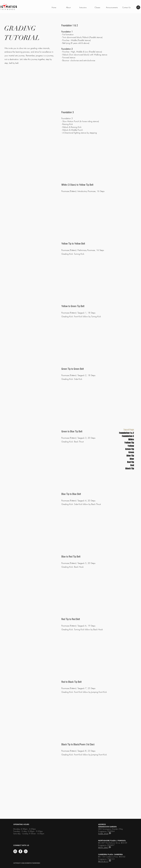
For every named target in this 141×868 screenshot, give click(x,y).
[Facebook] (20, 851)
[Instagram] (15, 851)
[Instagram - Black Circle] (138, 7)
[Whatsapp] (26, 851)
